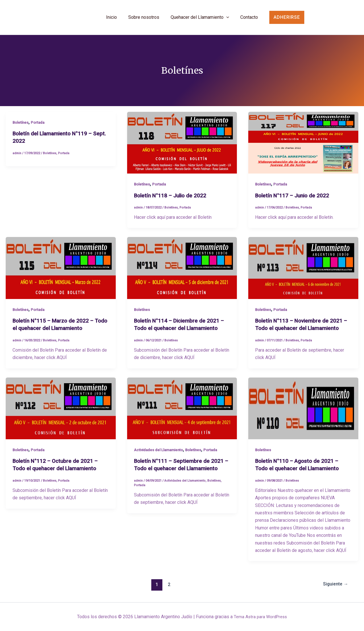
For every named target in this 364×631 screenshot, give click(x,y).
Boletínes (21, 125)
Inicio (111, 20)
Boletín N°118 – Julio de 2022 (172, 198)
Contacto (249, 20)
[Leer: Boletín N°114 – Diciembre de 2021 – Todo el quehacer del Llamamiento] (182, 271)
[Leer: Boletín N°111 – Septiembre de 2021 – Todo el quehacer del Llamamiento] (182, 411)
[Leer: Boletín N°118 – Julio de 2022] (182, 146)
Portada (40, 125)
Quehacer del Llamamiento (200, 20)
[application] (226, 20)
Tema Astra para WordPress (260, 617)
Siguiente (334, 587)
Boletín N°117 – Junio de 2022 (294, 198)
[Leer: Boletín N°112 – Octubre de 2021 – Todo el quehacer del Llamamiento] (61, 411)
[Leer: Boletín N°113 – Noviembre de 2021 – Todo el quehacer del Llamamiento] (303, 271)
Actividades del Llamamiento (161, 452)
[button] (295, 19)
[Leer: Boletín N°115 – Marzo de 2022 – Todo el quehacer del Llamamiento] (61, 271)
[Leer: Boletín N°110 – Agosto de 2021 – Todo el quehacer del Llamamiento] (303, 411)
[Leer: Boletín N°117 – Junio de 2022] (303, 146)
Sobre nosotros (144, 20)
